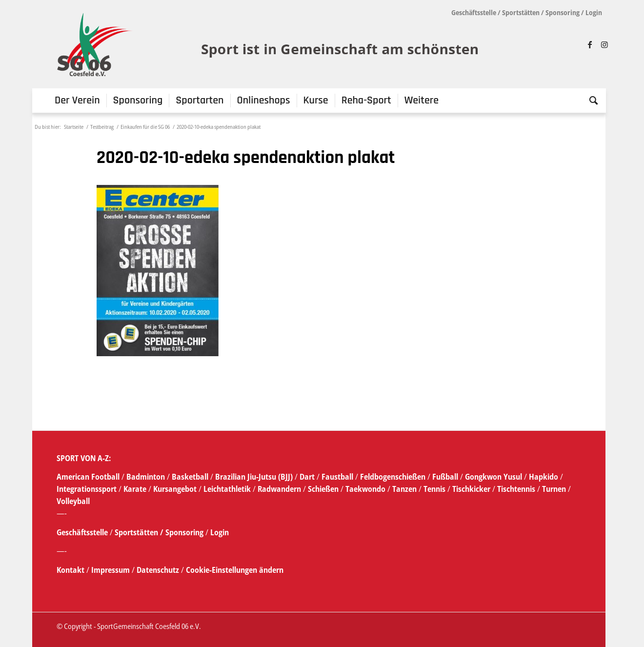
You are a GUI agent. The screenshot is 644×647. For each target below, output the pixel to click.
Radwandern (279, 489)
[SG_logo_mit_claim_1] (269, 44)
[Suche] (590, 101)
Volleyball (73, 501)
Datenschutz (158, 570)
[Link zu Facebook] (590, 44)
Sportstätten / (139, 532)
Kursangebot (175, 489)
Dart (307, 477)
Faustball (337, 477)
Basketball (191, 477)
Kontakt (71, 570)
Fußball (446, 477)
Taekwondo (365, 489)
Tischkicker (471, 489)
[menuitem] (77, 101)
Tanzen (404, 489)
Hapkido (543, 477)
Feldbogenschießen (393, 477)
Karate (135, 489)
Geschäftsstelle (474, 12)
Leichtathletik (226, 489)
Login (594, 12)
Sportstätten (521, 12)
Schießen (323, 489)
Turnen (554, 489)
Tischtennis (516, 489)
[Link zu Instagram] (604, 44)
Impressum (111, 570)
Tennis (434, 489)
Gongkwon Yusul (493, 477)
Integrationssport (87, 489)
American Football (88, 477)
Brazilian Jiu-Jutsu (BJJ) (254, 477)
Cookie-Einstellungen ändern (235, 570)
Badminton (147, 477)
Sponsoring (563, 12)
